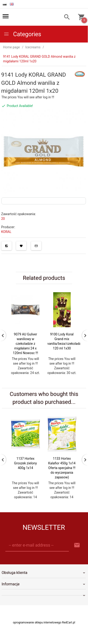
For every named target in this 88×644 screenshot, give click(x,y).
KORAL (6, 232)
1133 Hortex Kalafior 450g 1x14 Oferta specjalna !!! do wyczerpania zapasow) (62, 473)
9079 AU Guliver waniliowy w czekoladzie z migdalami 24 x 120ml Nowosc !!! (25, 344)
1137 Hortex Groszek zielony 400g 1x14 (25, 468)
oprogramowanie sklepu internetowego (37, 632)
